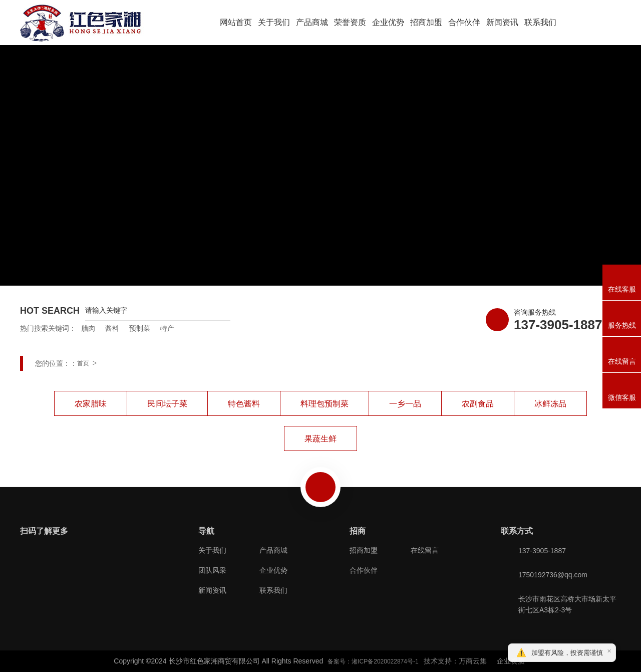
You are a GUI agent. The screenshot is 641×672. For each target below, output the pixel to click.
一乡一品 (405, 404)
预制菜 (140, 328)
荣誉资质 (350, 22)
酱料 (112, 328)
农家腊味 (91, 404)
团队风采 (212, 570)
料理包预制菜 (325, 404)
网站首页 (236, 22)
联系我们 (540, 22)
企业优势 (388, 22)
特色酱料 (244, 404)
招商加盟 (426, 22)
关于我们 (274, 22)
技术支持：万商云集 (455, 661)
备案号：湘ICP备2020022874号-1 (373, 661)
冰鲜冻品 (550, 404)
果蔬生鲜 (320, 439)
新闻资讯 (502, 22)
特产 (167, 328)
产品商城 (312, 22)
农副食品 (478, 404)
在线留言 (425, 550)
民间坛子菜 (167, 404)
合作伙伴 (464, 22)
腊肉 (88, 328)
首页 (83, 363)
